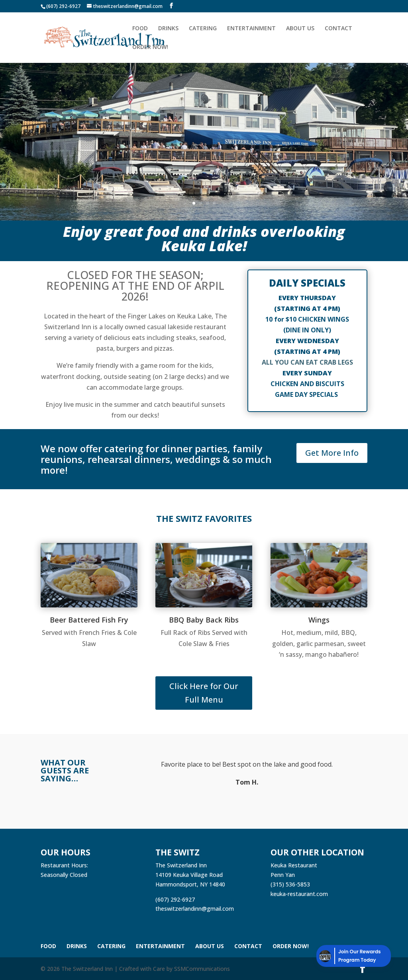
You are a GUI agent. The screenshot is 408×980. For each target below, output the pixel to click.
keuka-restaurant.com (299, 894)
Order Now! (150, 47)
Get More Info (332, 453)
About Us (300, 29)
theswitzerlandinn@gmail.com (195, 909)
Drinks (168, 29)
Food (140, 29)
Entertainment (251, 29)
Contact (338, 29)
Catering (203, 29)
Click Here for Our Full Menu (204, 693)
